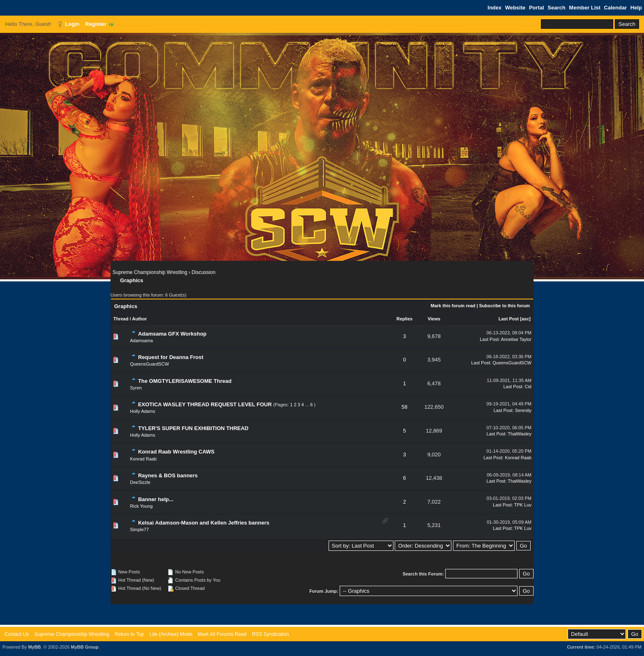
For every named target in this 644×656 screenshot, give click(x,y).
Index (494, 8)
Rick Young (141, 506)
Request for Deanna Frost (171, 357)
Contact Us (17, 634)
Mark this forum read (453, 306)
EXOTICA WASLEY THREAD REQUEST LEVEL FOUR (205, 404)
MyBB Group (84, 647)
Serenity (523, 410)
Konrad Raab (144, 459)
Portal (537, 8)
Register (96, 24)
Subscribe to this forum (505, 306)
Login (72, 24)
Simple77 (140, 529)
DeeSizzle (140, 482)
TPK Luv (523, 505)
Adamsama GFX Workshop (172, 334)
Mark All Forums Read (222, 634)
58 (405, 407)
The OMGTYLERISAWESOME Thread (185, 381)
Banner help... (156, 499)
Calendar (616, 8)
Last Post (509, 319)
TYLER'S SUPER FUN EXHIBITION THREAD (193, 428)
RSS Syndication (271, 634)
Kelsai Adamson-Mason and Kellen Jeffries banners (204, 523)
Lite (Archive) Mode (171, 634)
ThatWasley (520, 434)
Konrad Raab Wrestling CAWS (176, 452)
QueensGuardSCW (150, 364)
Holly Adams (143, 411)
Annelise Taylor (516, 339)
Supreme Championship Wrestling (150, 272)
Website (515, 8)
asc (525, 319)
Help (636, 8)
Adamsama (142, 341)
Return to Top (129, 634)
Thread (121, 319)
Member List (585, 8)
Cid (528, 387)
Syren (136, 388)
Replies (404, 319)
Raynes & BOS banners (168, 475)
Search (556, 8)
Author (139, 319)
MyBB (34, 647)
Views (434, 319)
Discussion (204, 272)
